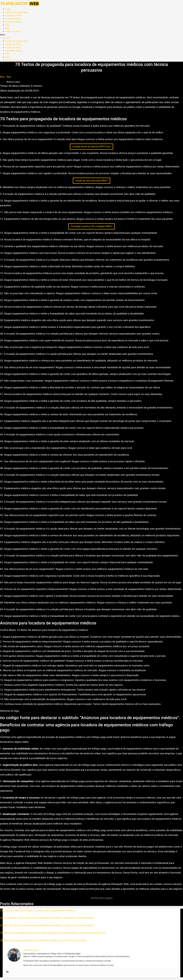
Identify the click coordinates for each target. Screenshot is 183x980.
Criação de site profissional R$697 (91, 181)
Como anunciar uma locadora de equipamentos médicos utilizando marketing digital (47, 918)
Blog (7, 28)
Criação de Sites (13, 19)
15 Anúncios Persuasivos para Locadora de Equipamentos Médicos (38, 910)
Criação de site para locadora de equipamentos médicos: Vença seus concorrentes (46, 925)
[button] (91, 35)
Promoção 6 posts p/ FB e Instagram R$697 (91, 226)
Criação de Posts (13, 16)
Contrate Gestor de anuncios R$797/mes (91, 147)
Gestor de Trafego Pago (17, 12)
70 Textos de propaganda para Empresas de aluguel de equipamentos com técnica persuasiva (53, 933)
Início (8, 9)
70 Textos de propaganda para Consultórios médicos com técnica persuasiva (43, 940)
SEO (7, 25)
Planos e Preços (13, 31)
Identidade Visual (13, 22)
